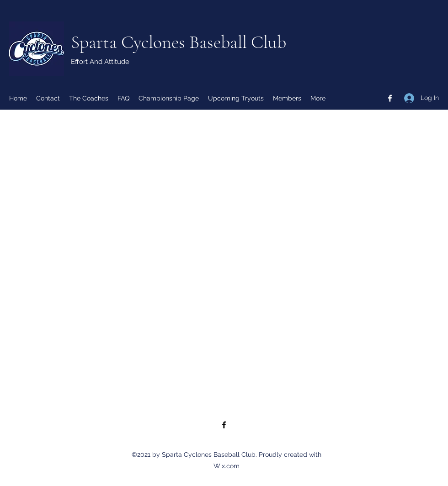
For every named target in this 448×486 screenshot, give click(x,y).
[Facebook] (390, 98)
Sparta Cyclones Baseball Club (179, 42)
